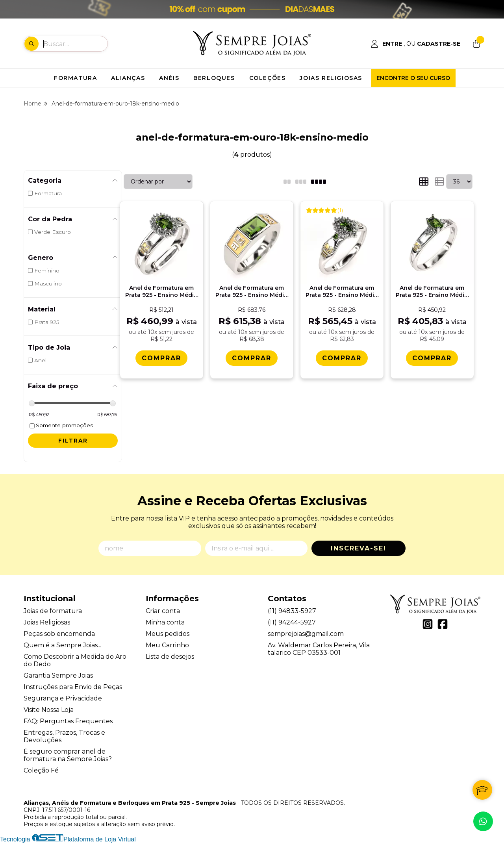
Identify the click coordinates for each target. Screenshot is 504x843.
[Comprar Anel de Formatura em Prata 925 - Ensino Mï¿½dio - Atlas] (252, 358)
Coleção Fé (41, 770)
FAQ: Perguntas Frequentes (68, 721)
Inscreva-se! (359, 548)
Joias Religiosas (47, 622)
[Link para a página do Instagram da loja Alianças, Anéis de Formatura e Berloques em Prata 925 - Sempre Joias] (428, 624)
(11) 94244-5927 (292, 622)
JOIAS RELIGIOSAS (331, 78)
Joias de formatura (53, 611)
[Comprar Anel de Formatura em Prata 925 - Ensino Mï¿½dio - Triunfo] (342, 358)
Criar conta (163, 611)
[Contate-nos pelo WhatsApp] (483, 821)
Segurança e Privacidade (63, 698)
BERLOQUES (214, 78)
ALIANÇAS (128, 78)
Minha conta (165, 622)
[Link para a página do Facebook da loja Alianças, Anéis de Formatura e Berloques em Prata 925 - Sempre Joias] (443, 624)
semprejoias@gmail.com (306, 634)
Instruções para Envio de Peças (73, 687)
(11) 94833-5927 (292, 611)
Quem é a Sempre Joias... (62, 645)
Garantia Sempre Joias (58, 675)
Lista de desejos (170, 657)
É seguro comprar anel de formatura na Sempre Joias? (68, 755)
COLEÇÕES (268, 78)
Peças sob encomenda (59, 634)
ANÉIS (169, 78)
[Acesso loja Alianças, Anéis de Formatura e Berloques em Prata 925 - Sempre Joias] (415, 44)
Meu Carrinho (167, 645)
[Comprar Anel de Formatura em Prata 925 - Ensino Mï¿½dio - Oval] (432, 358)
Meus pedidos (168, 634)
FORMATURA (75, 78)
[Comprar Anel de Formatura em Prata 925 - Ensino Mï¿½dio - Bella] (161, 358)
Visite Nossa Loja (49, 710)
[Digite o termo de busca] (75, 44)
